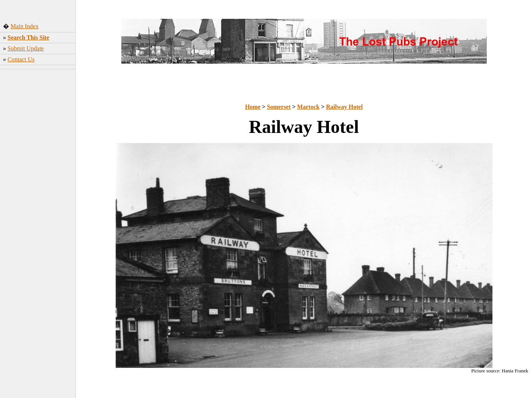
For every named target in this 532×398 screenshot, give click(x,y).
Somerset (279, 107)
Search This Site (28, 37)
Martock (309, 107)
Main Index (24, 26)
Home (253, 107)
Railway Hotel (344, 107)
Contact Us (21, 59)
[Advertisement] (38, 190)
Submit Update (26, 48)
